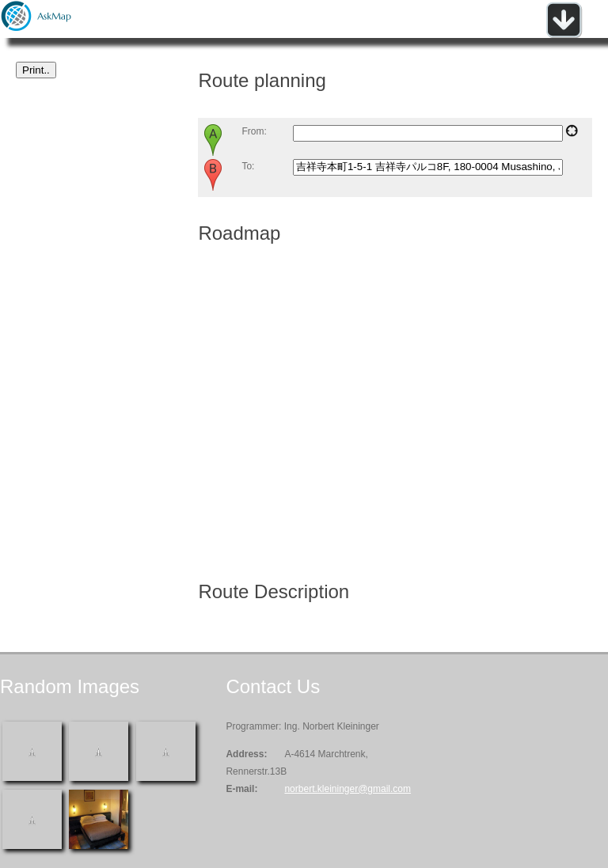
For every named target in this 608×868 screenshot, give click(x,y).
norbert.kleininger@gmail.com (348, 789)
